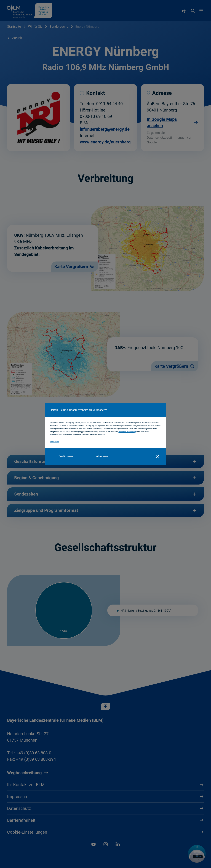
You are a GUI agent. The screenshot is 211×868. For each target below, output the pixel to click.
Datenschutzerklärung (127, 432)
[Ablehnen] (102, 456)
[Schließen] (158, 456)
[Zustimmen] (66, 456)
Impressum (54, 442)
